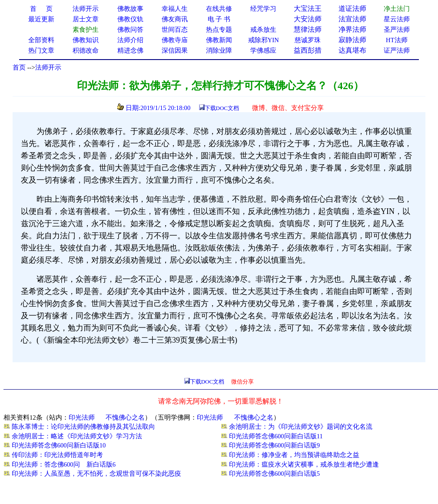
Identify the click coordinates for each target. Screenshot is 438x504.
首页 (19, 67)
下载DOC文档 (222, 108)
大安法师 (308, 19)
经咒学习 (263, 9)
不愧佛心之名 (125, 417)
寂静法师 (352, 40)
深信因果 (175, 50)
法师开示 (48, 67)
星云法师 (397, 19)
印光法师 (82, 417)
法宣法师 (352, 19)
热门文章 (41, 50)
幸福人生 (175, 9)
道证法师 (352, 8)
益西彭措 (308, 50)
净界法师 (352, 29)
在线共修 (219, 9)
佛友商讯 (175, 19)
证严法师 (397, 50)
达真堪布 (352, 50)
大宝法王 (308, 8)
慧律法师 (308, 29)
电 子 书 (219, 19)
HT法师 (397, 40)
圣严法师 (397, 30)
